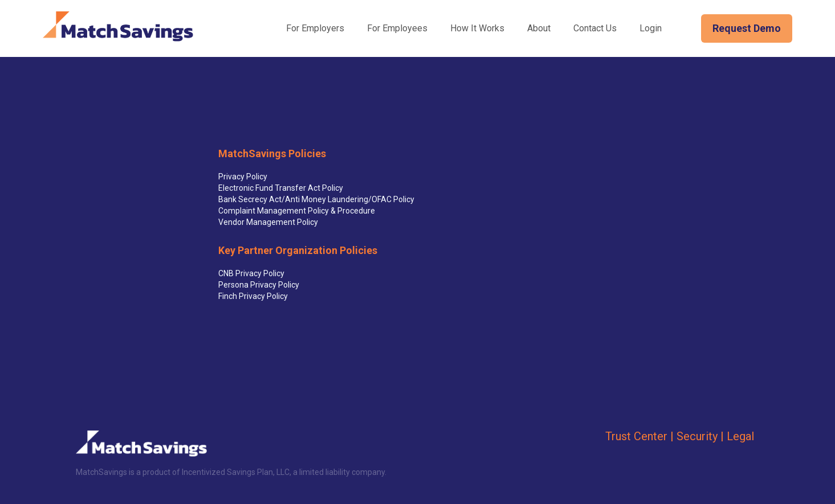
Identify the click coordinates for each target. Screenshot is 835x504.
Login (651, 28)
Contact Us (595, 28)
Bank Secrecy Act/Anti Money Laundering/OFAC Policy (316, 199)
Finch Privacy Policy (253, 296)
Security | (700, 436)
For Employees (397, 28)
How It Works (477, 28)
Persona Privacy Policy (259, 285)
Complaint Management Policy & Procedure (297, 211)
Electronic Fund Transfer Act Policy (281, 188)
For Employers (315, 28)
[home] (118, 26)
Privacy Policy (243, 177)
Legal (740, 436)
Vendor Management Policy (268, 222)
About (539, 28)
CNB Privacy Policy (251, 273)
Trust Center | (640, 436)
